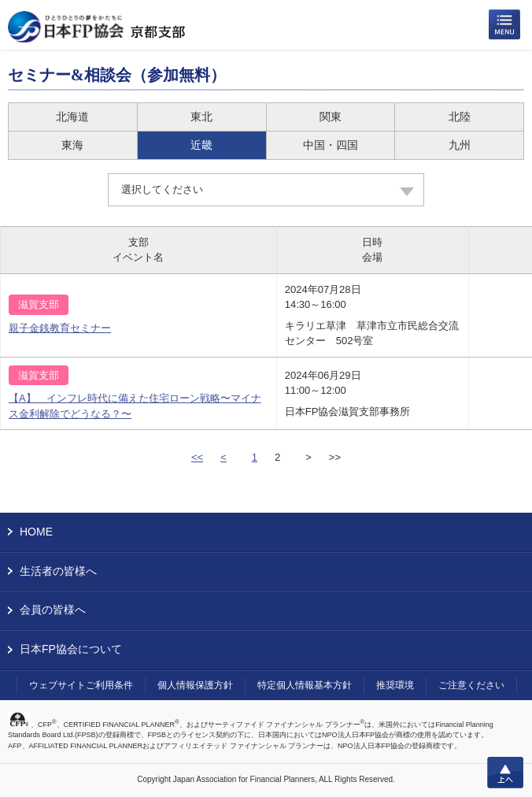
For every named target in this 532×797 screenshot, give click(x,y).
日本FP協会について (71, 649)
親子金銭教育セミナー (60, 328)
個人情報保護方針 (195, 685)
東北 (201, 117)
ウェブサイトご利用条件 (81, 685)
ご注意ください (471, 685)
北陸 (460, 117)
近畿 (201, 145)
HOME (36, 532)
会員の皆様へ (53, 610)
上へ (505, 773)
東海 (72, 145)
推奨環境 (395, 685)
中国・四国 (331, 145)
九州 (460, 145)
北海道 (72, 117)
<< (197, 457)
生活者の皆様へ (58, 571)
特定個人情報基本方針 (305, 685)
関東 (331, 117)
